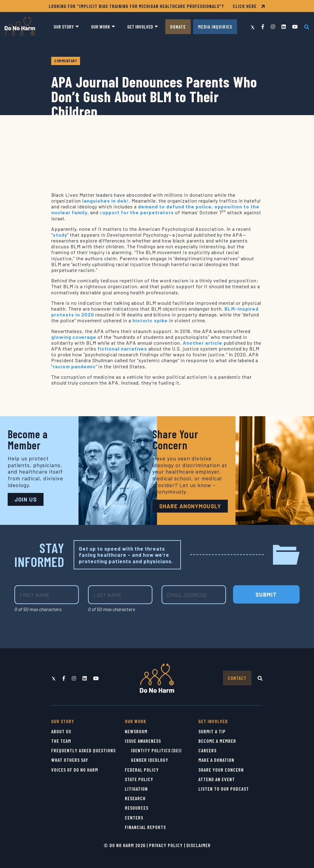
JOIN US (26, 499)
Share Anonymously (190, 506)
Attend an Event (217, 779)
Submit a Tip (212, 731)
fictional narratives (122, 349)
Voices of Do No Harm (75, 770)
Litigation (136, 789)
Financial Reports (145, 827)
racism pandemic (74, 366)
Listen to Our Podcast (224, 789)
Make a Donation (216, 760)
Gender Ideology (150, 760)
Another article (203, 343)
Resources (137, 808)
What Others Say (70, 760)
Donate (178, 27)
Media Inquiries (215, 27)
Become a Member (217, 741)
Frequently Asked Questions (83, 750)
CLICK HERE (249, 6)
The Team (61, 741)
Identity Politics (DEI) (156, 750)
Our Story (64, 27)
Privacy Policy (166, 845)
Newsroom (136, 731)
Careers (207, 750)
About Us (61, 731)
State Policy (139, 779)
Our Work (101, 27)
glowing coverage (74, 337)
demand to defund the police (175, 206)
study (60, 235)
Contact (237, 678)
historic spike (150, 320)
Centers (134, 818)
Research (135, 798)
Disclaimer (199, 845)
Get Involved (140, 27)
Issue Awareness (143, 741)
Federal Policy (142, 770)
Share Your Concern (221, 770)
